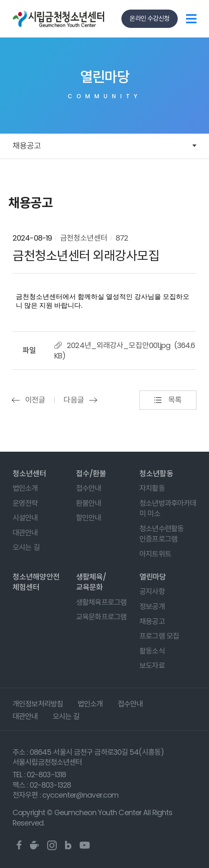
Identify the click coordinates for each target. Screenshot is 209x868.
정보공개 (152, 607)
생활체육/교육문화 (91, 582)
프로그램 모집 (159, 636)
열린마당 (153, 577)
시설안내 (25, 518)
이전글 (35, 400)
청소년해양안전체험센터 (36, 582)
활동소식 (152, 651)
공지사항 (152, 592)
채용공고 (27, 146)
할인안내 (89, 518)
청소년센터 (29, 474)
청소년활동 (156, 474)
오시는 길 (26, 547)
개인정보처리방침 (38, 704)
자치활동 (152, 488)
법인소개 (25, 488)
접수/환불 (91, 474)
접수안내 (89, 488)
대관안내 (25, 533)
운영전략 (25, 503)
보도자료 (152, 666)
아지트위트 (155, 554)
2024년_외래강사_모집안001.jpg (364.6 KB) (125, 351)
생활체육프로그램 (101, 602)
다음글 (73, 400)
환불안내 (89, 503)
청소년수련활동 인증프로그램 (161, 534)
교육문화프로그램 (101, 617)
